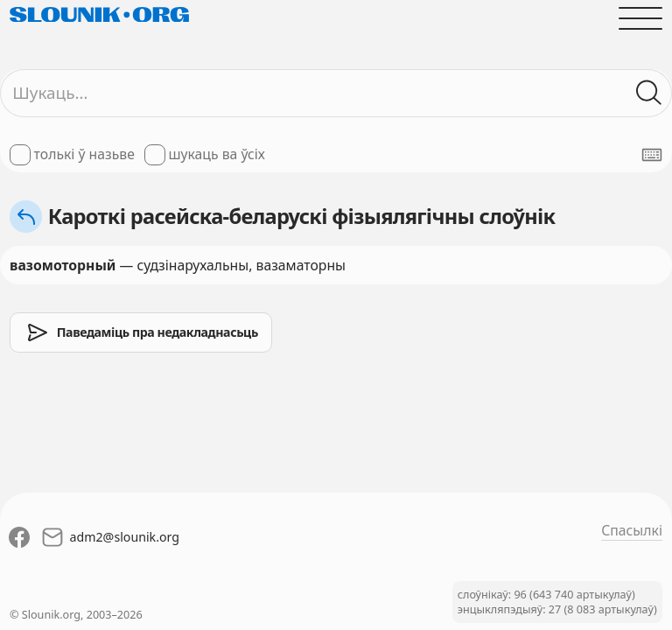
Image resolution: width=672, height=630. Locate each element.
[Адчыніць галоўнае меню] (640, 18)
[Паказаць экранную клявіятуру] (652, 155)
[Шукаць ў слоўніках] (649, 93)
